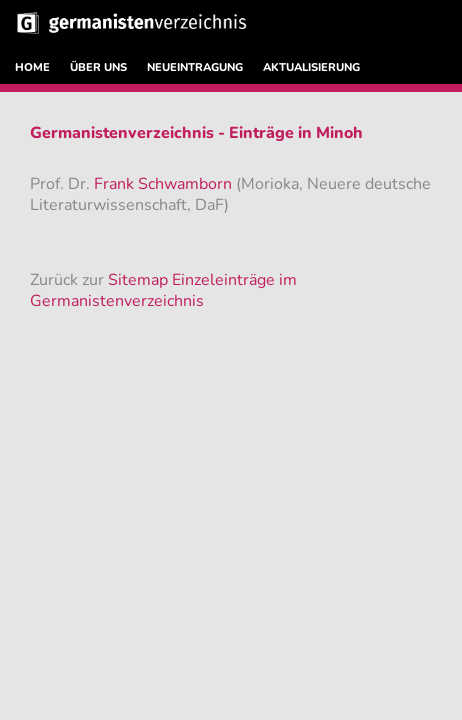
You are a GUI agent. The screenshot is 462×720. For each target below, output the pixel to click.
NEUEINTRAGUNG (195, 67)
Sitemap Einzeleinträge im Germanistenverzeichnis (163, 290)
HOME (32, 67)
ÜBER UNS (98, 67)
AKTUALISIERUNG (311, 67)
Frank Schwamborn (165, 184)
